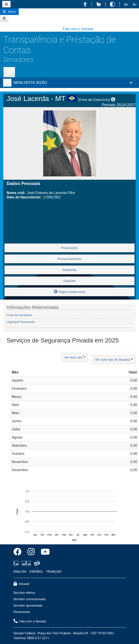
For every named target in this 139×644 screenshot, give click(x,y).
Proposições (69, 248)
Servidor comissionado (30, 599)
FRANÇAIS (54, 572)
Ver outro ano (75, 357)
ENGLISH (20, 572)
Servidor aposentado (28, 606)
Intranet (21, 584)
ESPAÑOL (36, 572)
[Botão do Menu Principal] (9, 12)
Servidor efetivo (24, 593)
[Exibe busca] (9, 72)
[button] (85, 4)
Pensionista (22, 612)
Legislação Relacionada (21, 322)
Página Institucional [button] (69, 292)
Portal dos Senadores (19, 315)
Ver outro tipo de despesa (114, 360)
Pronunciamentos (69, 259)
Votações (70, 281)
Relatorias (69, 270)
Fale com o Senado (78, 29)
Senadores (19, 59)
